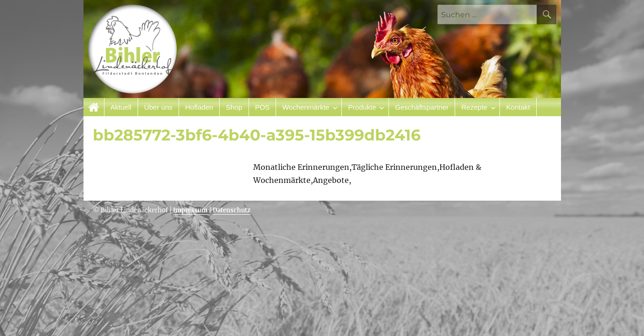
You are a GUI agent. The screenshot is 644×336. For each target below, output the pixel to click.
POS (263, 107)
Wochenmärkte (306, 107)
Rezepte (474, 107)
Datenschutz (232, 210)
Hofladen (199, 107)
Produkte (362, 107)
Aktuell (121, 107)
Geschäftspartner (422, 107)
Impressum (190, 210)
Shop (234, 107)
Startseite (94, 107)
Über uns (158, 107)
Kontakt (518, 107)
